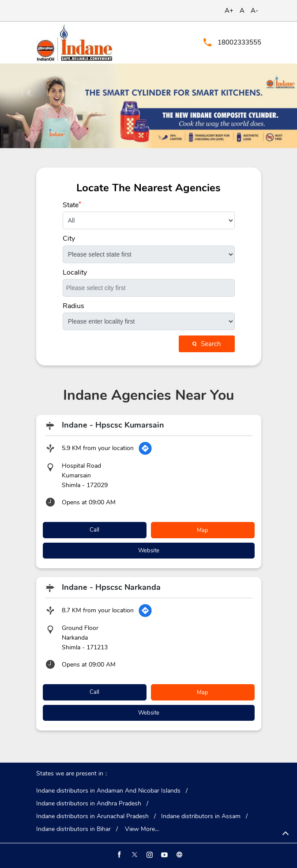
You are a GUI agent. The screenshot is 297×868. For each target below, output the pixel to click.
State (72, 205)
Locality (75, 272)
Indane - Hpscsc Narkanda (111, 587)
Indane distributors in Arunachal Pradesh (92, 816)
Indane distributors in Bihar (73, 829)
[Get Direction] (145, 448)
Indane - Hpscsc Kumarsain (113, 425)
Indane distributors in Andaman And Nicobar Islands (108, 791)
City (69, 238)
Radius (73, 306)
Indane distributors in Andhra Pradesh (89, 804)
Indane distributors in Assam (201, 816)
